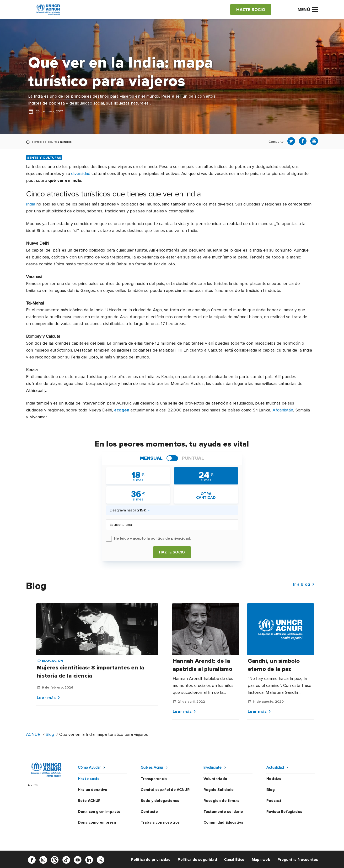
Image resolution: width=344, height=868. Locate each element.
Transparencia (154, 779)
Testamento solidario (223, 812)
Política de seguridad (197, 860)
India (31, 204)
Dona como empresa (97, 822)
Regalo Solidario (219, 790)
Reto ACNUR (89, 801)
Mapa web (261, 860)
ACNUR (33, 734)
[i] (149, 509)
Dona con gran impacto (99, 812)
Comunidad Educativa (223, 822)
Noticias (274, 779)
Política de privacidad (151, 860)
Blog (50, 734)
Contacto (149, 812)
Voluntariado (215, 779)
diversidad (81, 174)
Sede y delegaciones (160, 801)
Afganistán (283, 410)
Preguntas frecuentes (298, 860)
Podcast (274, 801)
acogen (122, 410)
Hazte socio (172, 552)
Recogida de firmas (221, 801)
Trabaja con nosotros (160, 822)
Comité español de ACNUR (165, 790)
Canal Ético (234, 860)
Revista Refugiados (284, 812)
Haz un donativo (93, 790)
